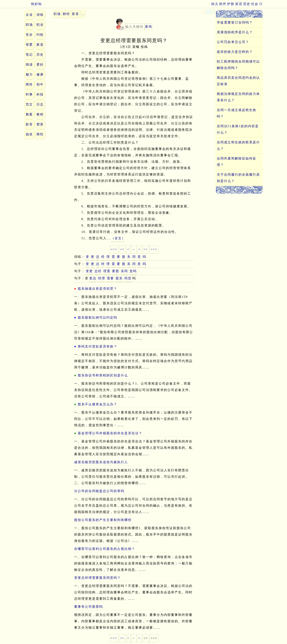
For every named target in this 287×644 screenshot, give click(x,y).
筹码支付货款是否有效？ (97, 346)
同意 (128, 278)
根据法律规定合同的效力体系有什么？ (238, 97)
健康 (40, 74)
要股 (116, 271)
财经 (66, 14)
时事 (29, 94)
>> (146, 249)
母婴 (29, 45)
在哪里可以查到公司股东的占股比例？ (105, 549)
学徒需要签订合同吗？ (235, 22)
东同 (124, 271)
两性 (29, 84)
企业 (29, 15)
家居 (40, 45)
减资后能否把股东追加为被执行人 (101, 462)
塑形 (40, 124)
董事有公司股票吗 (88, 607)
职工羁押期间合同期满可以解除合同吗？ (238, 65)
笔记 (29, 55)
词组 (40, 15)
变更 (89, 271)
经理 (102, 278)
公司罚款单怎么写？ (233, 42)
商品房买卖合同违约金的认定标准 (238, 81)
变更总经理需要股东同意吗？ (97, 578)
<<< (114, 249)
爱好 (40, 64)
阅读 (29, 64)
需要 (110, 278)
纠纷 (40, 35)
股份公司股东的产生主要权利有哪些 (103, 520)
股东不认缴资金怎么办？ (97, 404)
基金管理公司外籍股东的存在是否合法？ (110, 433)
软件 (223, 4)
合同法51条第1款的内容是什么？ (238, 129)
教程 (40, 114)
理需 (107, 271)
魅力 (29, 74)
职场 (29, 25)
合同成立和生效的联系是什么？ (238, 145)
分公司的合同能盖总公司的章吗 (99, 491)
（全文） (118, 238)
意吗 (133, 271)
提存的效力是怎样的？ (235, 52)
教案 (29, 114)
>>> (154, 249)
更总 (93, 278)
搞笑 (29, 134)
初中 (40, 84)
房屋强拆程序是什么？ (235, 32)
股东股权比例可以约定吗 (97, 318)
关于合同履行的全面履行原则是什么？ (238, 178)
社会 (255, 4)
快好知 (33, 4)
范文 (29, 104)
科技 (40, 94)
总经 (98, 271)
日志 (40, 104)
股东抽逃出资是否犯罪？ (97, 289)
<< (122, 249)
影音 (29, 124)
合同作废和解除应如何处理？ (237, 162)
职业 (40, 25)
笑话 (239, 4)
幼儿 (215, 4)
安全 (29, 35)
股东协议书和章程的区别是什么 (103, 375)
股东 (119, 278)
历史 (247, 4)
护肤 (231, 4)
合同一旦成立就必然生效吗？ (237, 113)
